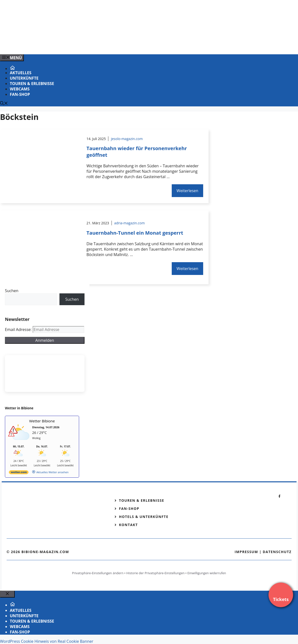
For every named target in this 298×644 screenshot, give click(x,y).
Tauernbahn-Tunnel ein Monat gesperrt (135, 233)
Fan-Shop (20, 94)
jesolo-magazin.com (127, 139)
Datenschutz (277, 552)
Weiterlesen (187, 191)
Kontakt (128, 525)
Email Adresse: (19, 329)
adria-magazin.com (129, 223)
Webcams (20, 89)
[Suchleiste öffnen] (4, 104)
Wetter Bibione (42, 421)
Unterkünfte (24, 78)
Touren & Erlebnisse (32, 84)
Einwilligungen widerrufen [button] (207, 573)
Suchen (12, 291)
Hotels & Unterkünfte (144, 517)
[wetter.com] (19, 473)
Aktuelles (21, 73)
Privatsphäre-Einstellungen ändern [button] (98, 573)
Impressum (246, 552)
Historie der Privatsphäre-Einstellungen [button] (155, 573)
